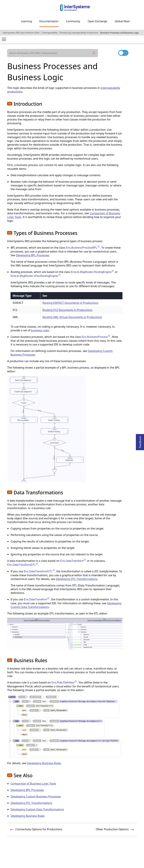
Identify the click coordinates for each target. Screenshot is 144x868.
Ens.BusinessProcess (96, 337)
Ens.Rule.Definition (64, 683)
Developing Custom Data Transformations (37, 809)
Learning (26, 21)
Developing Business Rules (44, 763)
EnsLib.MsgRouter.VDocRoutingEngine (35, 276)
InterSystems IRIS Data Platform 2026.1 (22, 33)
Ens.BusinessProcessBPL (83, 248)
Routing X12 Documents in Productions (67, 310)
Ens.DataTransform (73, 561)
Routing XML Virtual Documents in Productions (72, 317)
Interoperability (50, 33)
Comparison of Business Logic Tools (33, 784)
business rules (40, 330)
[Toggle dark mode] (123, 53)
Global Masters (124, 21)
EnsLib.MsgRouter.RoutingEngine (93, 272)
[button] (10, 104)
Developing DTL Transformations (77, 579)
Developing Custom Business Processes (36, 796)
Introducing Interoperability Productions (79, 33)
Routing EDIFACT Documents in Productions (70, 303)
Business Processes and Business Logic (120, 33)
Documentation (49, 21)
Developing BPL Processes (32, 255)
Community (73, 21)
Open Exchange (97, 21)
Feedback (140, 441)
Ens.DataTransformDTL (23, 565)
